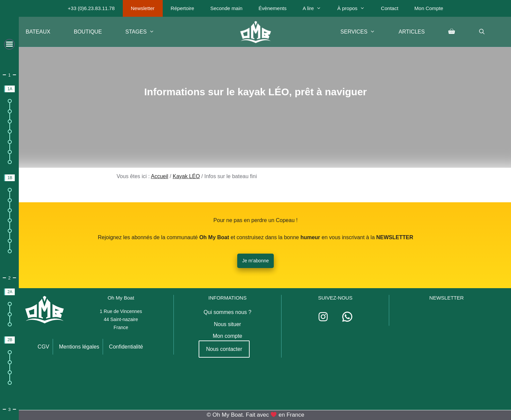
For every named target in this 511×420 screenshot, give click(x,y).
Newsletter (143, 8)
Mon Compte (429, 8)
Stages (146, 32)
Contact (390, 8)
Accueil (160, 176)
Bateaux (38, 32)
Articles (412, 32)
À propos (355, 8)
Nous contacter (224, 349)
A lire (316, 8)
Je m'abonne (256, 261)
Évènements (273, 8)
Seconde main (226, 8)
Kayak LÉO (186, 176)
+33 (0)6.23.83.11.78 (91, 8)
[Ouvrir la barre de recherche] (482, 32)
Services (364, 32)
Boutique (88, 32)
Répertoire (183, 8)
